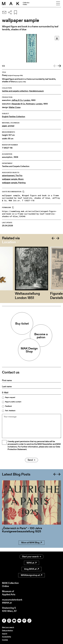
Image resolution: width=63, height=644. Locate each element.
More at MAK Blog (32, 546)
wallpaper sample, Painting (14, 183)
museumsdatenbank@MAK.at (13, 601)
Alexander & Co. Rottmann (23, 104)
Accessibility (7, 637)
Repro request (10, 397)
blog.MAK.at (32, 569)
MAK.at (32, 563)
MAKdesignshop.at (31, 575)
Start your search (32, 556)
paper (5, 126)
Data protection (7, 630)
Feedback (8, 406)
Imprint (5, 634)
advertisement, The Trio (12, 176)
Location (9, 242)
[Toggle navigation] (58, 4)
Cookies (5, 640)
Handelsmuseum (36, 91)
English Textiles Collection (14, 117)
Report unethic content (13, 402)
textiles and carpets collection (15, 91)
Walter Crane (15, 107)
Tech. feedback (10, 411)
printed (11, 126)
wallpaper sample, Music (13, 179)
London (27, 100)
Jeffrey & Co (17, 100)
